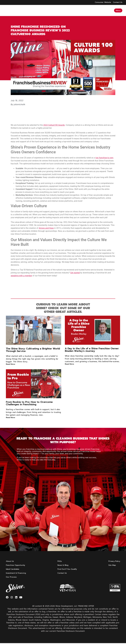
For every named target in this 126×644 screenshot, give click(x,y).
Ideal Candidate (13, 569)
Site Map (112, 565)
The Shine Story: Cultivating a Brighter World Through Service (33, 350)
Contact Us (62, 573)
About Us (10, 561)
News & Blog (63, 565)
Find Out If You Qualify (67, 569)
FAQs (59, 561)
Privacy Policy (114, 561)
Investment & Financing (16, 573)
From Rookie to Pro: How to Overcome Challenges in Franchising (29, 403)
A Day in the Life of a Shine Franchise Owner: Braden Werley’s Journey (92, 350)
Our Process (11, 577)
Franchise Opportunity (16, 565)
